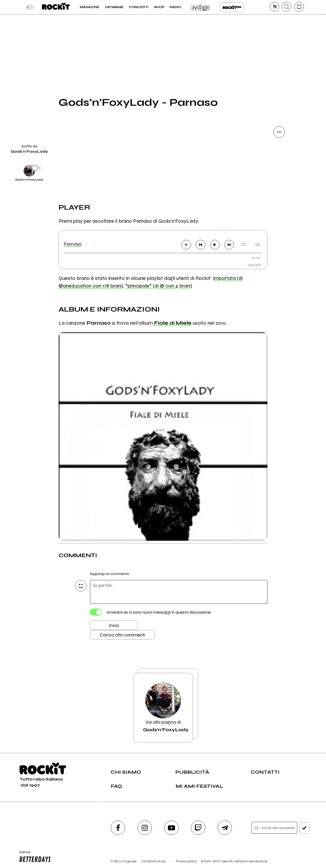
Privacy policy (186, 861)
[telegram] (225, 828)
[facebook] (118, 828)
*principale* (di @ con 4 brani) (159, 286)
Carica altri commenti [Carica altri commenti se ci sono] (122, 635)
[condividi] (279, 132)
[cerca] (286, 7)
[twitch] (198, 828)
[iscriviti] (304, 828)
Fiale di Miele (173, 323)
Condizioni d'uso (153, 861)
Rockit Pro (232, 7)
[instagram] (145, 828)
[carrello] (275, 7)
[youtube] (171, 828)
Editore (34, 857)
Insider (201, 7)
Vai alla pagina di (166, 708)
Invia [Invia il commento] (114, 625)
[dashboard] (299, 7)
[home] (56, 7)
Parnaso (73, 244)
